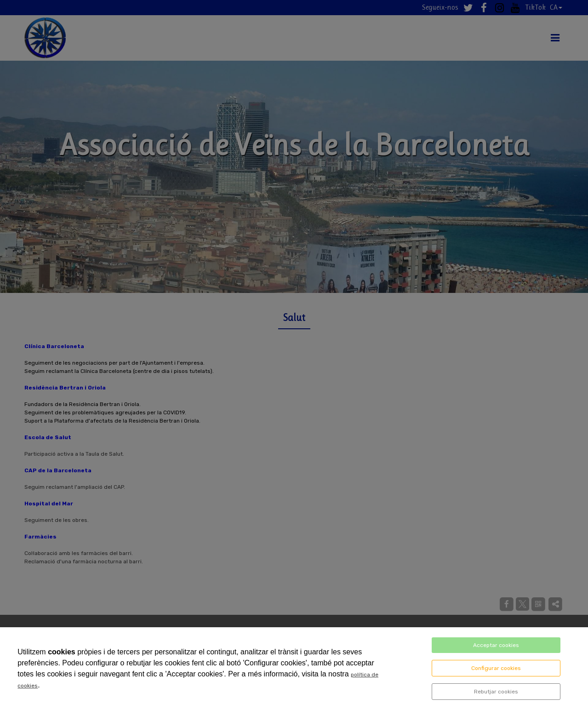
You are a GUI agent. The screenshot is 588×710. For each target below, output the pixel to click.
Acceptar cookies (496, 645)
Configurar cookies (496, 668)
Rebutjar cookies (496, 692)
